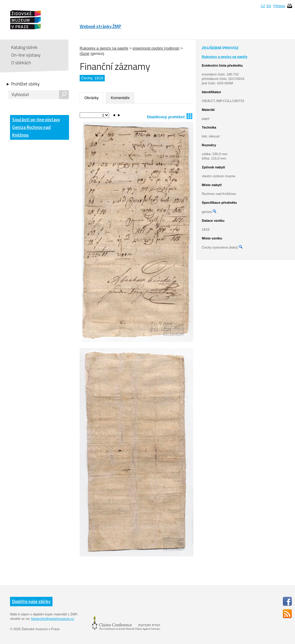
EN (269, 6)
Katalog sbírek (24, 47)
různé (85, 54)
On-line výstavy (26, 55)
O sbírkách (21, 63)
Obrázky (91, 98)
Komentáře (120, 98)
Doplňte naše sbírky (31, 601)
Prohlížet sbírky (25, 84)
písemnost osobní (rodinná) (156, 48)
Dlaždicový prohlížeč (170, 116)
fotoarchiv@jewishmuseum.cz (53, 619)
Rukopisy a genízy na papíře (104, 48)
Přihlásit (279, 6)
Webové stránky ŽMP (100, 26)
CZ (263, 6)
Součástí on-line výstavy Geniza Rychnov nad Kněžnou (36, 127)
